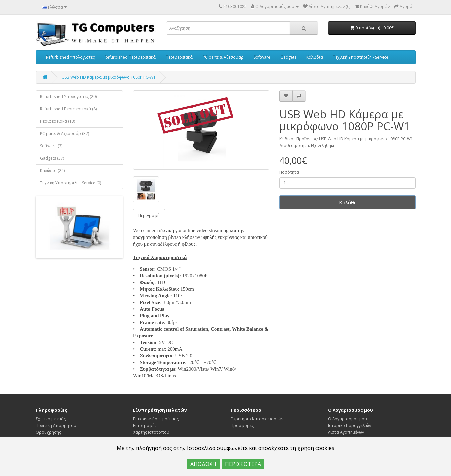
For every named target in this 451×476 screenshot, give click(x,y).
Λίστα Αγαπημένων (346, 432)
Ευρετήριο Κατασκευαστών (257, 419)
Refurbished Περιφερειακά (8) (68, 109)
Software (262, 57)
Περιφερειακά (179, 57)
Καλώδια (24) (52, 171)
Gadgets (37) (52, 158)
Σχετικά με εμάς (51, 419)
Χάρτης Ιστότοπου (151, 432)
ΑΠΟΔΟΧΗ (203, 464)
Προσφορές (242, 425)
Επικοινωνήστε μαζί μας (156, 419)
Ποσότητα (289, 172)
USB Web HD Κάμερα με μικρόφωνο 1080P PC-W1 (109, 77)
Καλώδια (315, 57)
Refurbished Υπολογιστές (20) (68, 97)
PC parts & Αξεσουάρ (223, 57)
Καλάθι (347, 202)
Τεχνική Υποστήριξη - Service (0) (70, 183)
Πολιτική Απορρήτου (56, 425)
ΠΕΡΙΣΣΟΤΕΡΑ (243, 464)
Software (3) (51, 146)
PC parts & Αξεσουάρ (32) (64, 134)
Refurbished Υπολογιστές (70, 57)
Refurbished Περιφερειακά (130, 57)
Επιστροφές (145, 425)
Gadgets (288, 57)
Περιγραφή (149, 216)
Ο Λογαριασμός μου (347, 419)
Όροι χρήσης (48, 432)
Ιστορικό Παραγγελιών (349, 425)
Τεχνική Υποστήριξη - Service (361, 57)
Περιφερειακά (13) (57, 121)
